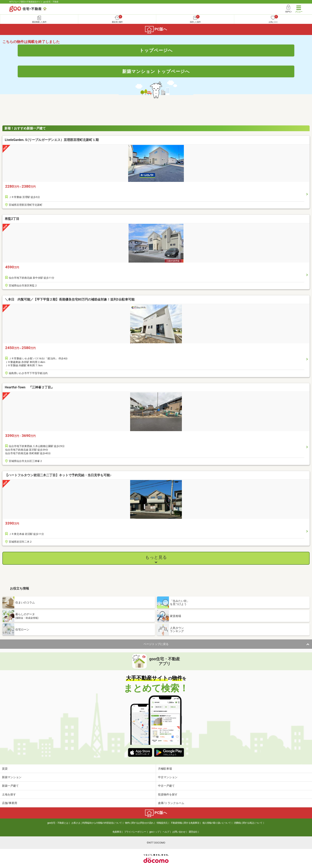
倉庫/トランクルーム (171, 803)
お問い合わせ (179, 832)
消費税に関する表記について (248, 823)
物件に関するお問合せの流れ (139, 823)
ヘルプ (166, 832)
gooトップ (154, 832)
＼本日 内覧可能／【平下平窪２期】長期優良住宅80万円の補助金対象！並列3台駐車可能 (70, 299)
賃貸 (5, 769)
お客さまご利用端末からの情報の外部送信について (97, 823)
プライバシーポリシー (135, 832)
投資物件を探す (168, 794)
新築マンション (12, 777)
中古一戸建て (166, 786)
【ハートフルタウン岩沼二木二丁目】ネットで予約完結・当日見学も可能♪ (58, 475)
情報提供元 (162, 823)
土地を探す (9, 794)
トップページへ (156, 50)
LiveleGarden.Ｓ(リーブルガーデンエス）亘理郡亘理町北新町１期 (52, 140)
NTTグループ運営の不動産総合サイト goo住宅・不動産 (34, 2)
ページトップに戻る (156, 644)
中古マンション (168, 777)
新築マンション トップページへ (156, 71)
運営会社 (193, 832)
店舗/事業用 (10, 803)
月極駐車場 (165, 769)
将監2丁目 (12, 219)
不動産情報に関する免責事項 (185, 823)
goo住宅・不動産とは (58, 823)
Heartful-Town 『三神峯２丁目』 (29, 387)
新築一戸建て (10, 786)
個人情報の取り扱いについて (217, 823)
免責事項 (117, 832)
